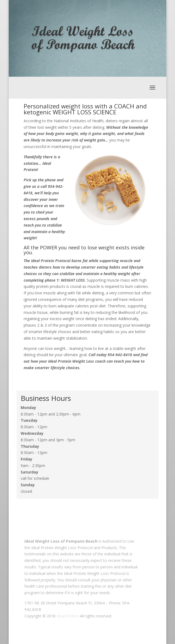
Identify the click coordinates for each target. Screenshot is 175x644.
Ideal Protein (68, 616)
